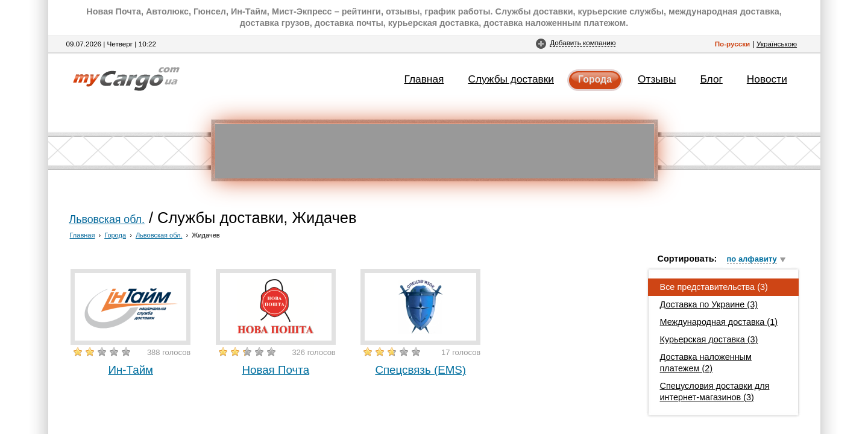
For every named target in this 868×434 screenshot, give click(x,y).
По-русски (733, 44)
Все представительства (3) (714, 287)
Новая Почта (275, 370)
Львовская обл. (107, 219)
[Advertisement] (435, 151)
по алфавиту (752, 259)
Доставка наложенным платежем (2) (706, 363)
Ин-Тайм (131, 370)
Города (595, 79)
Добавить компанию (583, 42)
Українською (777, 44)
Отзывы (657, 79)
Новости (767, 79)
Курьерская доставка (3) (709, 339)
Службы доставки (511, 79)
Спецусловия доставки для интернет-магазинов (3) (715, 392)
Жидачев (206, 235)
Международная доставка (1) (719, 322)
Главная (424, 79)
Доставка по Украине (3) (709, 304)
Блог (711, 79)
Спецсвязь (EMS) (420, 370)
